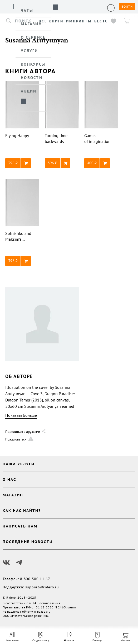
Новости (69, 637)
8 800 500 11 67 (35, 579)
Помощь (97, 637)
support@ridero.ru (42, 587)
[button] (22, 163)
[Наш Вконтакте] (6, 563)
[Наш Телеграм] (19, 563)
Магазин (125, 637)
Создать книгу (41, 637)
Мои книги (13, 637)
